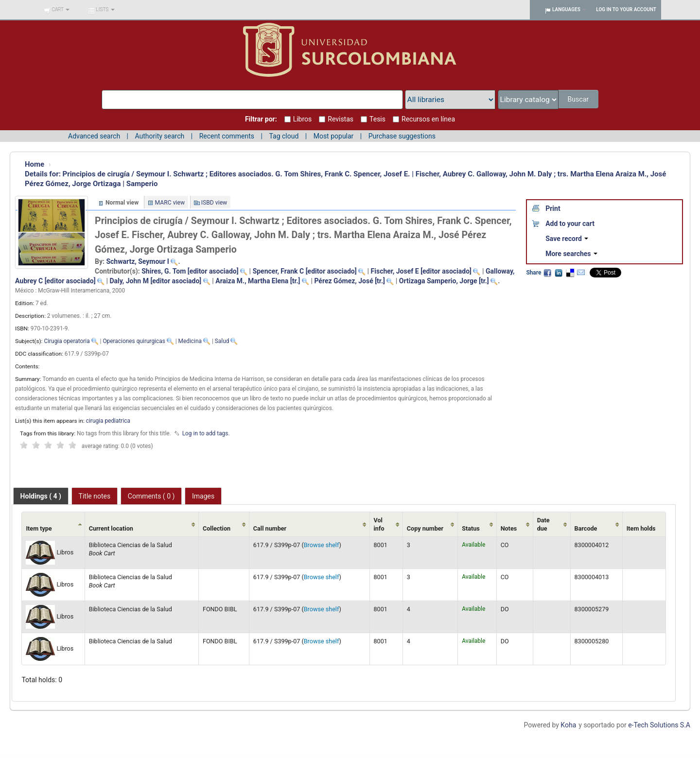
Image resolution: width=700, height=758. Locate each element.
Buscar (579, 99)
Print (553, 208)
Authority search (159, 136)
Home (35, 164)
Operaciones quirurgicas (134, 341)
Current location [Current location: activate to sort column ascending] (111, 528)
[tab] (41, 496)
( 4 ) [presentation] (41, 496)
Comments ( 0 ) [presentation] (151, 496)
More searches (571, 254)
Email (581, 273)
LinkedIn (559, 273)
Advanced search (94, 136)
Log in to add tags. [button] (206, 433)
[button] (57, 10)
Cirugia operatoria (67, 341)
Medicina (190, 341)
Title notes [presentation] (95, 496)
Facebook (547, 273)
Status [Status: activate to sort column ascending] (471, 528)
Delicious (570, 273)
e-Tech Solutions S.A (659, 725)
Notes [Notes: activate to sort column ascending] (509, 528)
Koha (568, 725)
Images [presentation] (203, 496)
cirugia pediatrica (108, 421)
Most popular (334, 136)
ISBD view (214, 203)
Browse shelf (322, 545)
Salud (222, 341)
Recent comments (227, 136)
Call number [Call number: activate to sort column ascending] (270, 528)
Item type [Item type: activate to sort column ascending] (39, 528)
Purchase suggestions (402, 136)
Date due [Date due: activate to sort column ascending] (543, 524)
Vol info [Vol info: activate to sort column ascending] (379, 524)
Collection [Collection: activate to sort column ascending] (217, 528)
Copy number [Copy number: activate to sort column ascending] (425, 528)
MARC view (170, 203)
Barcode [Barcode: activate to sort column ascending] (586, 528)
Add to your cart (570, 224)
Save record (567, 239)
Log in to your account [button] (626, 9)
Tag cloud (284, 136)
